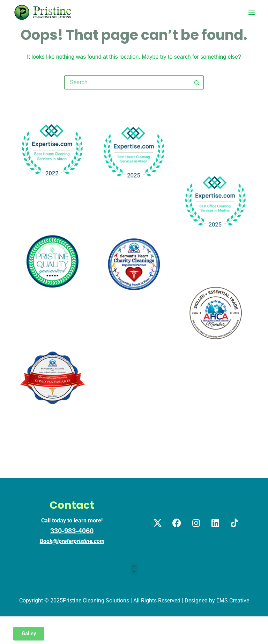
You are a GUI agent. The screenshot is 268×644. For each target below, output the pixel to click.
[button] (134, 569)
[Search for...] (127, 82)
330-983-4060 (72, 531)
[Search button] (197, 82)
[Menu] (252, 12)
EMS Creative (233, 600)
